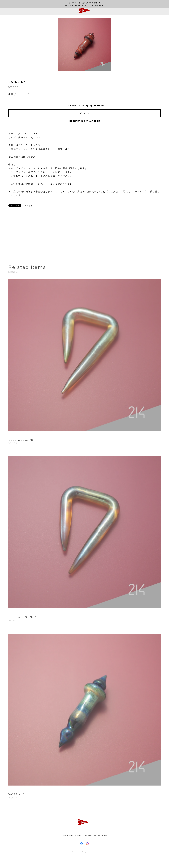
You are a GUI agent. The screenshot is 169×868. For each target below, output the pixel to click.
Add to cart (84, 113)
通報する (29, 206)
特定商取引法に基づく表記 (96, 835)
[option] (84, 44)
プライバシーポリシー (71, 835)
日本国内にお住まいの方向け (85, 121)
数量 (11, 94)
